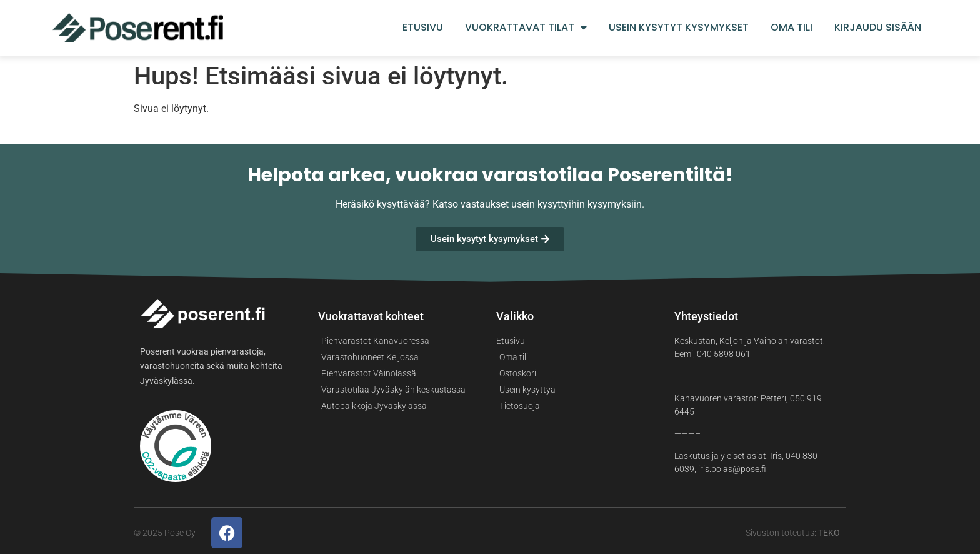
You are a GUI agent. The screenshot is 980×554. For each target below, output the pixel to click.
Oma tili (792, 28)
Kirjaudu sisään (878, 28)
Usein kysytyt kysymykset (679, 28)
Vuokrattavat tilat (526, 28)
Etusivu (423, 28)
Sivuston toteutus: (793, 533)
